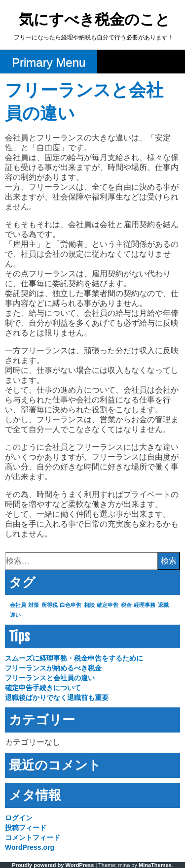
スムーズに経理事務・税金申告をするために (74, 658)
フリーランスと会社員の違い (50, 678)
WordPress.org (30, 847)
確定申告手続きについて (43, 688)
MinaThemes (155, 865)
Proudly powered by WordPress (53, 865)
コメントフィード (33, 837)
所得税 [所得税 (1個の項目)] (50, 605)
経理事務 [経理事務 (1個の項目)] (145, 605)
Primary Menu (49, 62)
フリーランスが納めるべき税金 (53, 668)
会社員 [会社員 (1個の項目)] (18, 605)
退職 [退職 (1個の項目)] (163, 605)
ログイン (19, 818)
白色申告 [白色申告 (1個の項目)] (71, 605)
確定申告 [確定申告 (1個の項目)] (108, 605)
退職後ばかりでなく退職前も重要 (57, 698)
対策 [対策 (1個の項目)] (34, 605)
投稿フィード (26, 828)
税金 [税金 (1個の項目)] (126, 605)
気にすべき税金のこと (94, 20)
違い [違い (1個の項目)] (15, 615)
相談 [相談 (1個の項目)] (89, 605)
